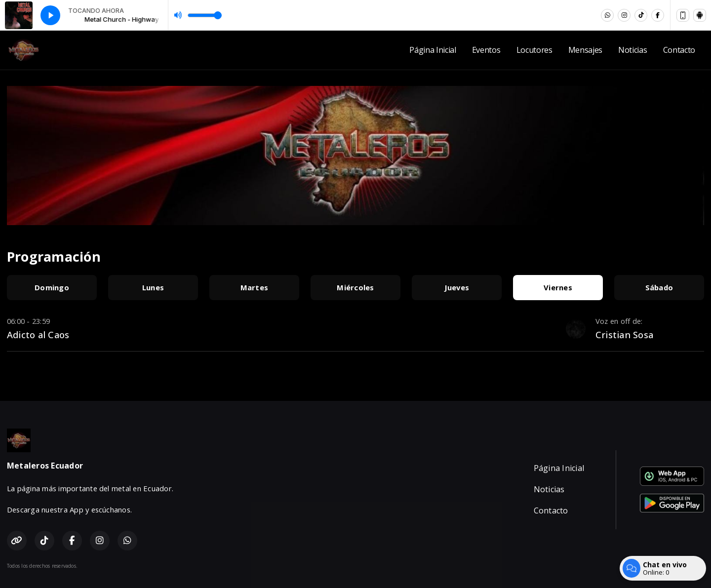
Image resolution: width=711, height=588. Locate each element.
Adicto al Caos (38, 334)
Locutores (534, 50)
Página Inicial (433, 50)
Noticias (632, 50)
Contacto (679, 50)
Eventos (486, 50)
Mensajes (585, 50)
